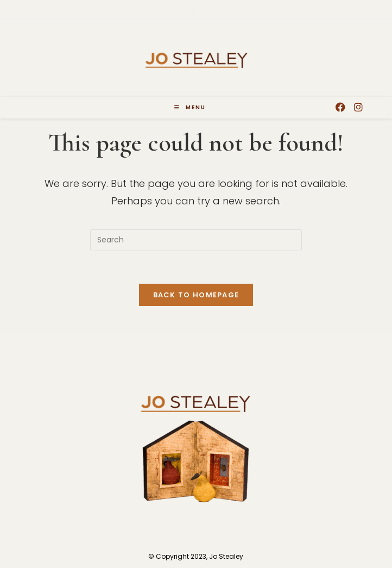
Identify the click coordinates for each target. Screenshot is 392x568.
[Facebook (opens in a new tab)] (191, 10)
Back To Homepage (196, 295)
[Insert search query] (196, 240)
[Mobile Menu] (190, 108)
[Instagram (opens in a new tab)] (203, 10)
